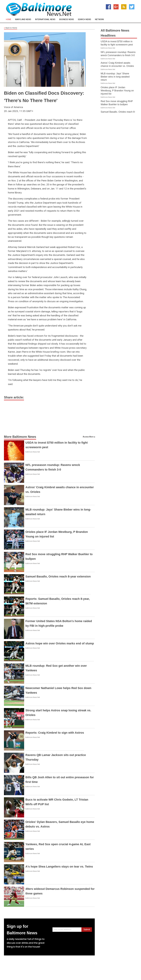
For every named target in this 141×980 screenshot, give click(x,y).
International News (45, 19)
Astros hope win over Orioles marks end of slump (60, 643)
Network (99, 19)
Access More (88, 437)
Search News (84, 19)
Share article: (14, 397)
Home (9, 19)
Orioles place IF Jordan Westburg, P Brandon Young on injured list (117, 91)
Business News (67, 19)
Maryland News (23, 19)
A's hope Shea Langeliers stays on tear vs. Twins (59, 867)
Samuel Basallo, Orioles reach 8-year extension (58, 576)
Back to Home (11, 28)
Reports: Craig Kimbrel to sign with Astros (55, 733)
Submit (87, 930)
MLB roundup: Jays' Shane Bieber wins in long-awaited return (115, 77)
